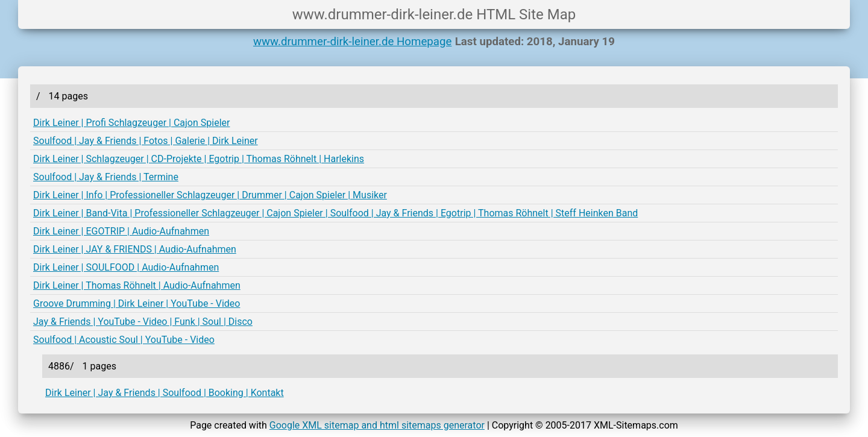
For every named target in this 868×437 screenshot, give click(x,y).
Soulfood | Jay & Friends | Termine (106, 177)
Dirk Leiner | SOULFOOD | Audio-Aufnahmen (126, 267)
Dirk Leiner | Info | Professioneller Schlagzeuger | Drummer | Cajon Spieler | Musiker (210, 195)
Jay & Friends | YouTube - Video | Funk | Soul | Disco (143, 322)
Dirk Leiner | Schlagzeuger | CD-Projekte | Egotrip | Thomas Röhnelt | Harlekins (199, 159)
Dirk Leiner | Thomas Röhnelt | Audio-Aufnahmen (137, 285)
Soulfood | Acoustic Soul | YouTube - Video (124, 340)
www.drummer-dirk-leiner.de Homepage (352, 42)
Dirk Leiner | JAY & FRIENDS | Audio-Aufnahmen (135, 249)
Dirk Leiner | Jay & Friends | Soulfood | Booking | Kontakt (165, 393)
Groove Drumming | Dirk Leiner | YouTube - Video (137, 303)
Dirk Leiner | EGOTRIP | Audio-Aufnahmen (121, 231)
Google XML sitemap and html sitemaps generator (377, 425)
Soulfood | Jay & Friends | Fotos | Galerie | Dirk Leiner (146, 141)
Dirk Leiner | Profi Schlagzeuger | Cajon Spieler (131, 123)
